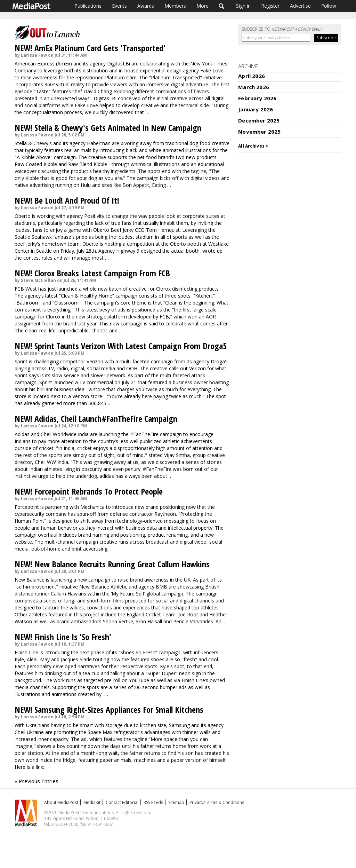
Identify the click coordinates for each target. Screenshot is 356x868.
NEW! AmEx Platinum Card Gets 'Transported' (90, 48)
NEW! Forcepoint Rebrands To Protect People (89, 491)
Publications (88, 6)
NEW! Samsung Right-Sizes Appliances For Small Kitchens (109, 709)
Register (270, 6)
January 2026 (256, 109)
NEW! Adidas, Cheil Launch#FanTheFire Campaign (96, 419)
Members (175, 6)
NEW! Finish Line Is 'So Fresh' (63, 637)
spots (154, 171)
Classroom (66, 303)
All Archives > (253, 146)
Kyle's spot (172, 666)
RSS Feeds (153, 802)
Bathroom (28, 303)
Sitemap (176, 802)
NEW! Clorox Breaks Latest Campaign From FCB (92, 273)
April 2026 (252, 76)
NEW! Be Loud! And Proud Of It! (67, 200)
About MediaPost (61, 802)
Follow (329, 6)
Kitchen (203, 296)
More (203, 6)
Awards (146, 6)
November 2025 (259, 132)
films (118, 601)
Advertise (300, 6)
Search (222, 6)
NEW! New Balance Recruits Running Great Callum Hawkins (112, 564)
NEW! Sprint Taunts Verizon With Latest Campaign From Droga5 (121, 346)
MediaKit (92, 802)
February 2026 (257, 98)
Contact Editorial (122, 802)
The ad (79, 739)
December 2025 (259, 120)
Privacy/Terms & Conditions (217, 802)
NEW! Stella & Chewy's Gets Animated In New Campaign (108, 128)
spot (221, 396)
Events (119, 6)
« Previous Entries (37, 781)
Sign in (243, 6)
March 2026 (254, 87)
